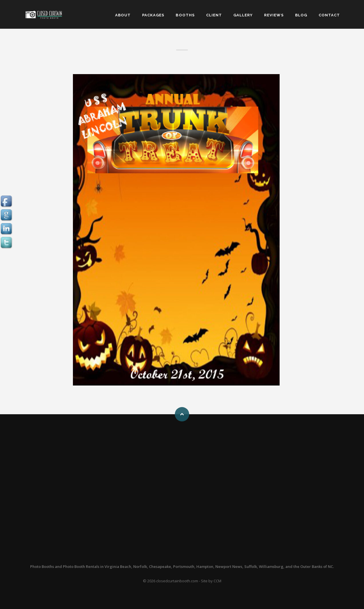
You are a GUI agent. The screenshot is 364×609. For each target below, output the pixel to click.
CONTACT (329, 15)
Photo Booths (42, 566)
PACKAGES (153, 15)
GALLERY (243, 15)
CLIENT (214, 15)
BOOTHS (185, 15)
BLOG (301, 15)
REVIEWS (274, 15)
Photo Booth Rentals (81, 566)
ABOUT (123, 15)
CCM (217, 581)
